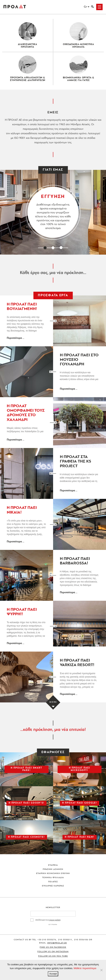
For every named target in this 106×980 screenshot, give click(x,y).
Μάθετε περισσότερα (85, 968)
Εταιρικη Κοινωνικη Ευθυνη (53, 874)
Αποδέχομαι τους (48, 920)
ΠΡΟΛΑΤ (15, 7)
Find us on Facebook (53, 947)
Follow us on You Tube (53, 956)
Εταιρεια (53, 865)
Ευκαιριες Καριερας (53, 886)
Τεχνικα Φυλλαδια (53, 878)
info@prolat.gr (57, 943)
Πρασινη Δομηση (53, 869)
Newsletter (53, 908)
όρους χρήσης (55, 920)
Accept (53, 974)
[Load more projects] (53, 702)
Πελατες (53, 882)
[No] (101, 970)
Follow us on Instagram (53, 952)
